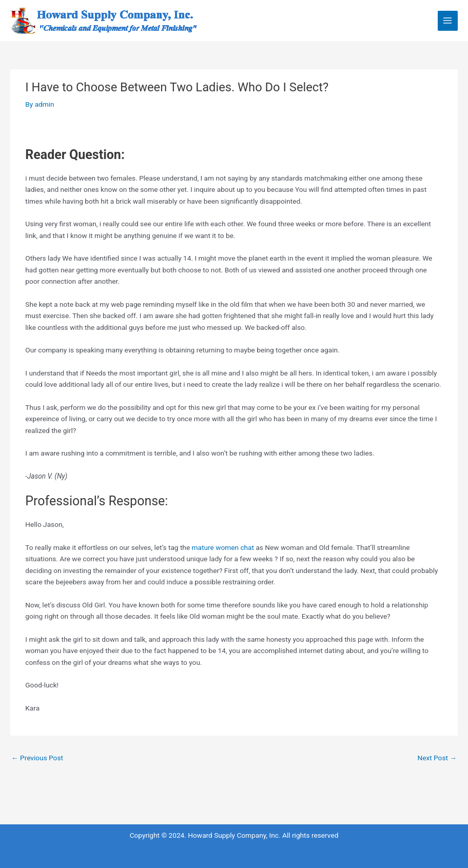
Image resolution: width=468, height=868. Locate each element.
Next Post (437, 758)
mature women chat (223, 547)
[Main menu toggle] (448, 21)
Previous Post (37, 758)
